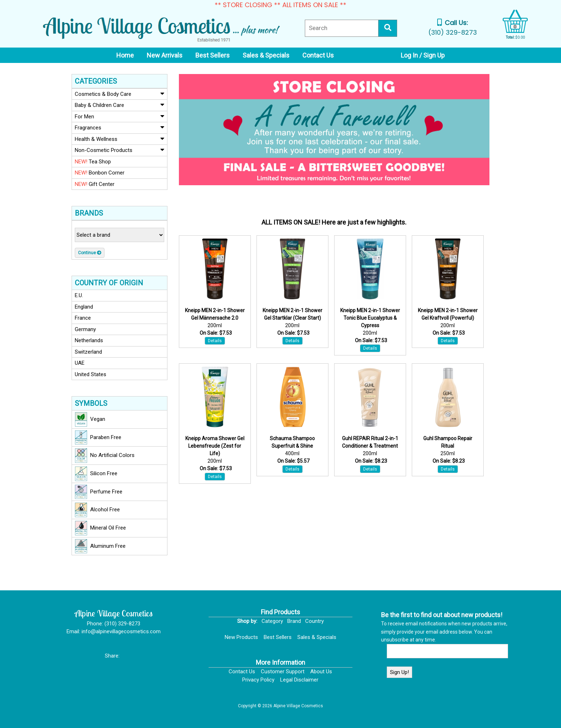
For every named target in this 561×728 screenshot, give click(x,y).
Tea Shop (93, 162)
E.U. (79, 295)
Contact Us (242, 672)
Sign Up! (399, 672)
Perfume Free (99, 492)
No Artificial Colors (105, 456)
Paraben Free (98, 438)
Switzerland (88, 352)
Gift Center (95, 184)
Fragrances (119, 127)
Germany (85, 329)
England (84, 307)
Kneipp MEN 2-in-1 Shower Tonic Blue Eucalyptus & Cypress (370, 318)
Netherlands (89, 340)
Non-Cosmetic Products (119, 150)
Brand (294, 621)
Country (314, 621)
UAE (80, 363)
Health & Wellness (119, 139)
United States (91, 374)
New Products (241, 637)
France (83, 318)
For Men (119, 116)
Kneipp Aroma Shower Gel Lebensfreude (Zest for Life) (215, 446)
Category (272, 621)
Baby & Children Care (119, 105)
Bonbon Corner (100, 173)
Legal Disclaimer (299, 680)
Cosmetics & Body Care (119, 94)
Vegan (90, 419)
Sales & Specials (317, 637)
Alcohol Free (97, 510)
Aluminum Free (100, 546)
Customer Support (283, 672)
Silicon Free (96, 474)
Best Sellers (278, 637)
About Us (321, 672)
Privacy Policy (258, 680)
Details (215, 341)
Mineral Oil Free (100, 528)
